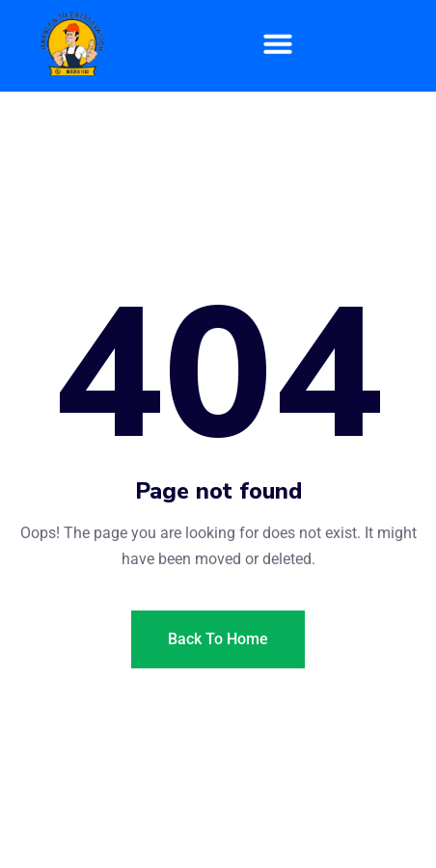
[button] (279, 43)
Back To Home (218, 639)
